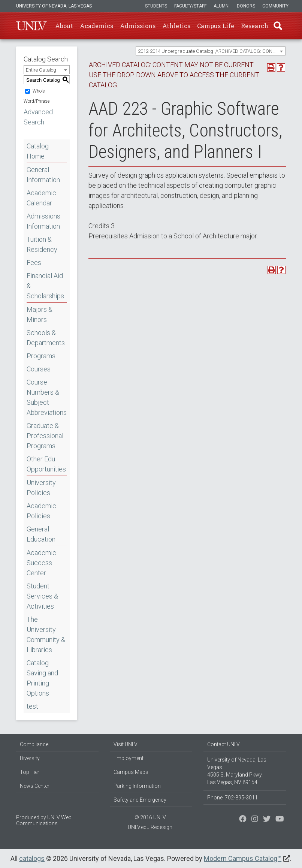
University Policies (41, 488)
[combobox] (211, 51)
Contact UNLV (224, 744)
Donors (246, 6)
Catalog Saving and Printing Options (42, 678)
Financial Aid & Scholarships (45, 286)
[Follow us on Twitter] (255, 820)
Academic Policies (41, 511)
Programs (41, 356)
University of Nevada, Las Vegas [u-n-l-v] (54, 6)
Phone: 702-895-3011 (232, 798)
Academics (96, 26)
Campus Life (216, 26)
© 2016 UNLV (150, 817)
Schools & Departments (46, 338)
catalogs (32, 858)
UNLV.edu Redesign (150, 827)
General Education (41, 534)
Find (278, 26)
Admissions (138, 26)
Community (275, 6)
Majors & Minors (40, 314)
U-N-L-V (31, 26)
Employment (129, 758)
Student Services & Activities (42, 596)
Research (255, 26)
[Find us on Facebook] (243, 820)
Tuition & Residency (42, 244)
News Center (35, 786)
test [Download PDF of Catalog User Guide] (32, 706)
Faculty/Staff (190, 6)
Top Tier (30, 772)
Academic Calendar (41, 198)
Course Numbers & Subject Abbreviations (47, 397)
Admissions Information (43, 221)
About (64, 26)
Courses (39, 369)
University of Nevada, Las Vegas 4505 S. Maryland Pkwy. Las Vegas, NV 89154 (237, 771)
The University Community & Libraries (46, 635)
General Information (43, 175)
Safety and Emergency (140, 800)
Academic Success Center (41, 563)
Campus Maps (131, 772)
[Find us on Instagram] (267, 820)
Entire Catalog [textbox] (41, 70)
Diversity (30, 758)
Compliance (34, 744)
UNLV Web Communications (44, 820)
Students (156, 6)
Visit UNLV (126, 744)
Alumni (222, 6)
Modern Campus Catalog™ (243, 858)
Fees (34, 263)
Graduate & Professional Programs (45, 436)
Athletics (176, 26)
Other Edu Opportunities (46, 464)
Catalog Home (38, 151)
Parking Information (137, 786)
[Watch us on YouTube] (280, 820)
